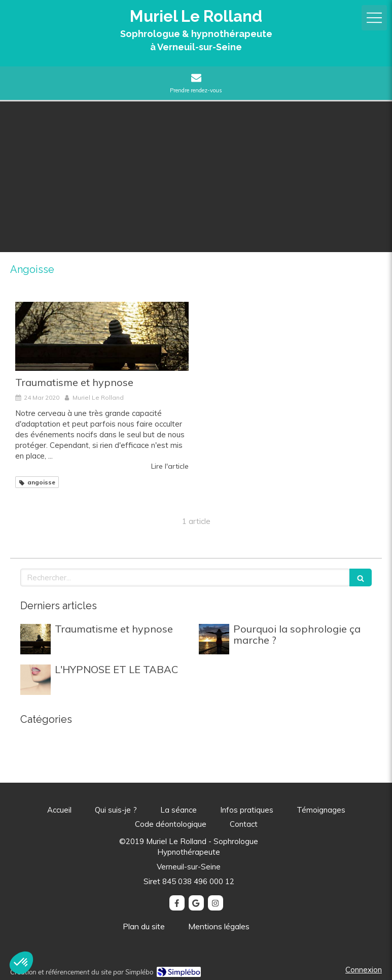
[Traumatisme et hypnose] (102, 337)
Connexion (364, 970)
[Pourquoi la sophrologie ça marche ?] (214, 639)
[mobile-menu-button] (374, 18)
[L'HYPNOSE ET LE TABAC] (35, 680)
